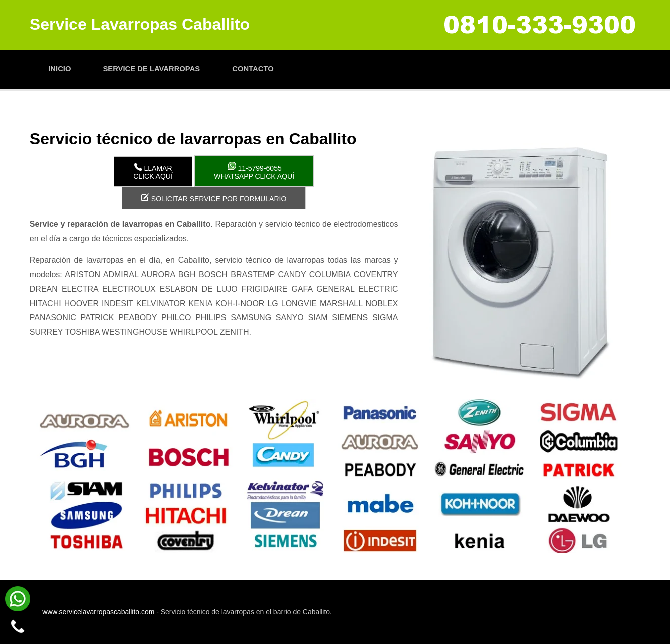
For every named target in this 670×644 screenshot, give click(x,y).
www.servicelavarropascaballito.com (98, 612)
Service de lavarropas (151, 69)
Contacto (253, 69)
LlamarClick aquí (153, 172)
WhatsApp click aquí (254, 171)
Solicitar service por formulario (214, 198)
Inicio (59, 69)
